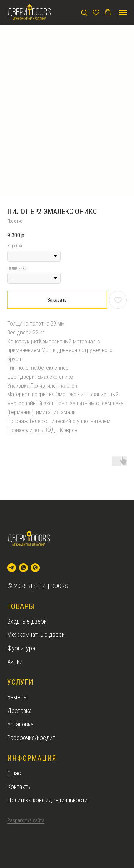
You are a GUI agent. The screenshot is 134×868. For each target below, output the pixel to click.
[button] (84, 12)
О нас (14, 773)
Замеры (17, 697)
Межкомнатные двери (36, 634)
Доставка (19, 711)
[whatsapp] (23, 568)
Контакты (19, 787)
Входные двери (27, 621)
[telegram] (12, 568)
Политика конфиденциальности (47, 800)
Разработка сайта (26, 820)
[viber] (35, 568)
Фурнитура (21, 648)
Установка (20, 724)
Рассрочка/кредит (31, 738)
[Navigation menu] (123, 13)
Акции (15, 662)
